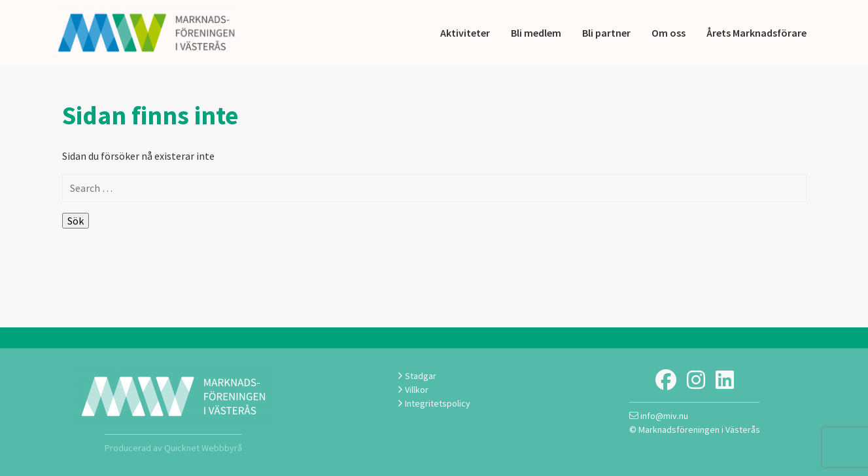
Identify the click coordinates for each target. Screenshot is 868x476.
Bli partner (606, 33)
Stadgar (417, 376)
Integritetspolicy (434, 403)
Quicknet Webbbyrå (203, 448)
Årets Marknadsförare (756, 33)
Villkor (413, 390)
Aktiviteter (465, 33)
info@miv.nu (659, 416)
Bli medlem (536, 33)
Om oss (668, 33)
